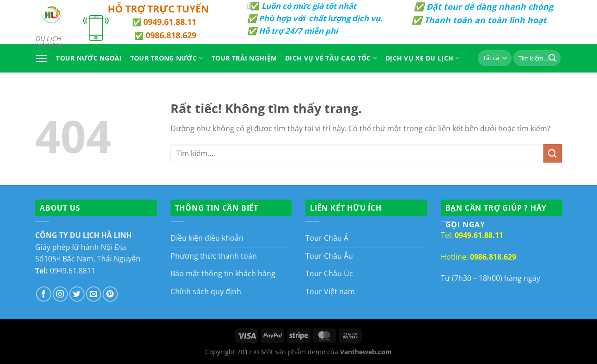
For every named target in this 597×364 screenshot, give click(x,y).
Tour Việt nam (330, 291)
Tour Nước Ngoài (89, 58)
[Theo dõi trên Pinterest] (110, 294)
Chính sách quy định (206, 291)
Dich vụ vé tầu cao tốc (331, 58)
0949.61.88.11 (170, 22)
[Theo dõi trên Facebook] (44, 294)
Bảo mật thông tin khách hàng (223, 273)
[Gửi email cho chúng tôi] (94, 294)
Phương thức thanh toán (214, 256)
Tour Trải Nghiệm (244, 58)
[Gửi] (552, 58)
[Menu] (41, 58)
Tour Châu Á (327, 238)
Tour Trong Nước (167, 58)
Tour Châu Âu (329, 256)
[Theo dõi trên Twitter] (77, 294)
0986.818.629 (171, 35)
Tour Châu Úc (329, 273)
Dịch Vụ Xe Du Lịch (423, 58)
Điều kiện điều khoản (207, 238)
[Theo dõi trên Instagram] (60, 294)
